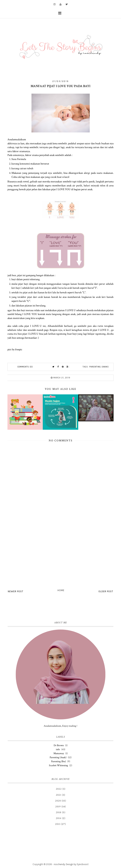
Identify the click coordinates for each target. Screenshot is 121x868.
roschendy (59, 864)
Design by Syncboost (77, 864)
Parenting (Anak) (99, 367)
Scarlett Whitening (58, 765)
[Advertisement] (60, 558)
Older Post (106, 591)
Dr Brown (59, 745)
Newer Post (16, 591)
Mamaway (59, 753)
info (58, 749)
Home (61, 590)
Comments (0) (25, 367)
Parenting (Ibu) (58, 761)
